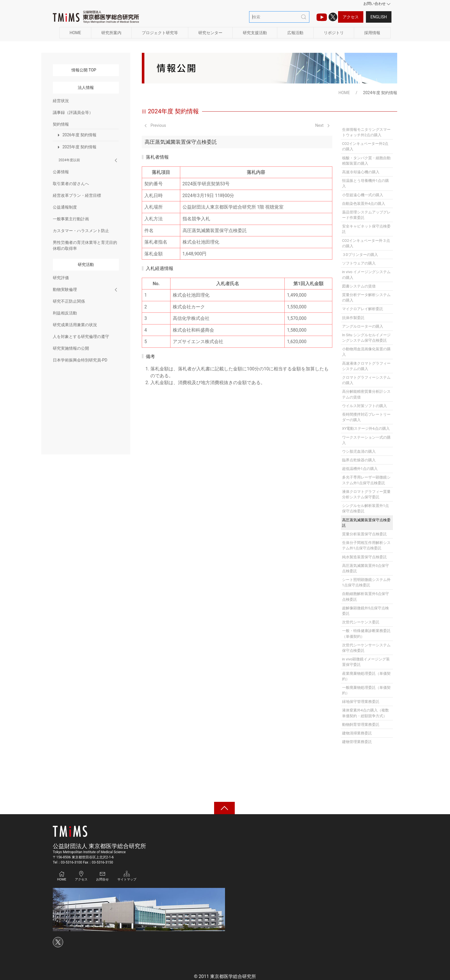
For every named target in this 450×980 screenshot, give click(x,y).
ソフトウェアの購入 (359, 263)
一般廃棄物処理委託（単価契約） (366, 690)
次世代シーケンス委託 (361, 622)
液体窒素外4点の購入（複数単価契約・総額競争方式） (365, 713)
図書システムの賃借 (359, 286)
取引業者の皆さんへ (71, 184)
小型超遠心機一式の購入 (363, 195)
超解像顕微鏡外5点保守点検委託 (365, 611)
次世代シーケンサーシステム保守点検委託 (366, 648)
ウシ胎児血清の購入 (359, 451)
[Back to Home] (96, 17)
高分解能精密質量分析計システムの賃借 (366, 394)
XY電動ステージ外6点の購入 (366, 428)
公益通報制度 (65, 207)
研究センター (210, 33)
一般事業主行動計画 (71, 219)
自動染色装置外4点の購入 (364, 204)
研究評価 (61, 278)
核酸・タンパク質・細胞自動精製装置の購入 (366, 161)
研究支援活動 (255, 33)
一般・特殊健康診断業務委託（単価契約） (366, 633)
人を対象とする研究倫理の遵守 (81, 337)
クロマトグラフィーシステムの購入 (366, 380)
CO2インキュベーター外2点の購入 (365, 146)
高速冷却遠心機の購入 (361, 172)
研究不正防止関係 (69, 301)
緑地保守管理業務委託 (361, 702)
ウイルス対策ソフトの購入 (364, 406)
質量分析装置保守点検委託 (364, 534)
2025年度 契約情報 (76, 147)
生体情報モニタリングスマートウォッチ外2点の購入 (366, 132)
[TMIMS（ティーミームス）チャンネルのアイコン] (322, 17)
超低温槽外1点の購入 (360, 469)
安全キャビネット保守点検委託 (366, 229)
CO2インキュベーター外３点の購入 (366, 243)
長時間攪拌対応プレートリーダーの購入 (366, 417)
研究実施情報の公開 (71, 348)
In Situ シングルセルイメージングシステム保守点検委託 (366, 338)
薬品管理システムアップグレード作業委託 (366, 215)
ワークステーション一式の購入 (366, 440)
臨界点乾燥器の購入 (359, 460)
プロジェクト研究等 (160, 33)
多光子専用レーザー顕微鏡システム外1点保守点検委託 (366, 480)
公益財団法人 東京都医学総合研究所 (99, 846)
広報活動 (295, 33)
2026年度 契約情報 (76, 135)
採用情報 (372, 33)
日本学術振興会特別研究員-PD (80, 360)
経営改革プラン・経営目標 (77, 195)
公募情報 (61, 172)
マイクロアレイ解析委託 (363, 309)
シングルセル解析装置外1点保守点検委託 (365, 508)
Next (322, 125)
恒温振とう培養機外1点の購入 (365, 183)
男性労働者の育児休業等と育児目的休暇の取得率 (85, 245)
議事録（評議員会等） (73, 112)
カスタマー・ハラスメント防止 (81, 231)
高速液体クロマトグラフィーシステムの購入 (366, 366)
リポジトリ (334, 33)
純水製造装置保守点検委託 (364, 557)
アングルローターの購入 (363, 326)
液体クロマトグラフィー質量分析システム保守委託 (366, 494)
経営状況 (61, 101)
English (379, 17)
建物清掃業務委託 (357, 733)
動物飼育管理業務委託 (361, 725)
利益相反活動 (65, 313)
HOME (75, 33)
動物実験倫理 (65, 289)
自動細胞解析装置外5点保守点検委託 (365, 596)
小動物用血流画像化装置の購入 (366, 352)
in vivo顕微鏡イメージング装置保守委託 (366, 662)
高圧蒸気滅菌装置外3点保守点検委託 (365, 568)
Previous (155, 125)
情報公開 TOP (84, 70)
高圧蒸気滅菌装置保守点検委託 (366, 523)
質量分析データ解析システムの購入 (366, 297)
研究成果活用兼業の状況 (75, 325)
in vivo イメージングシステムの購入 (366, 275)
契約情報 (61, 124)
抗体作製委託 (353, 318)
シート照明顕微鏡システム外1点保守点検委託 (366, 582)
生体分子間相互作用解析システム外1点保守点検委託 (366, 545)
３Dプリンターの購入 (360, 255)
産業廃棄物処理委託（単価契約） (366, 676)
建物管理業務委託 (357, 742)
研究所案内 (111, 33)
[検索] (279, 17)
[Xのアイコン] (333, 17)
